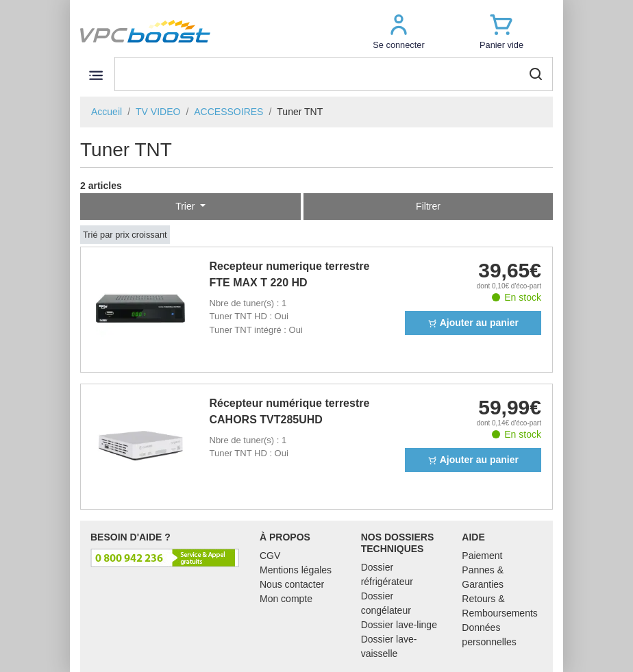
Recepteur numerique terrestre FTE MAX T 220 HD (290, 274)
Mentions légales (296, 570)
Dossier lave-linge (399, 625)
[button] (399, 31)
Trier (186, 206)
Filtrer (428, 206)
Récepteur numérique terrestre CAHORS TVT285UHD (290, 411)
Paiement (482, 556)
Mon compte (286, 599)
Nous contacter (292, 584)
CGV (270, 556)
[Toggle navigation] (96, 75)
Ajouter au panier (473, 323)
